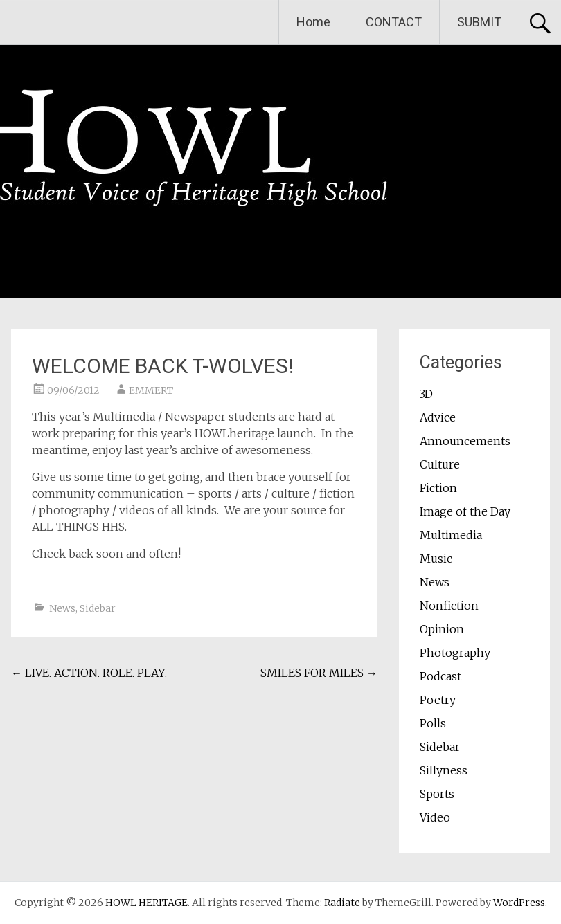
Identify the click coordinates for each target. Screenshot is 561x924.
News (62, 608)
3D (426, 394)
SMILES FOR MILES (319, 673)
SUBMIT (479, 22)
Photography (455, 653)
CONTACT (394, 22)
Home (313, 22)
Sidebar (98, 608)
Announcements (465, 441)
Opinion (442, 629)
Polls (433, 723)
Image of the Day (465, 511)
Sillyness (444, 770)
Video (435, 817)
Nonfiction (449, 606)
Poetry (438, 700)
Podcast (440, 676)
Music (436, 559)
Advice (438, 417)
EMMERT (151, 390)
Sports (437, 794)
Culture (440, 464)
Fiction (438, 488)
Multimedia (451, 535)
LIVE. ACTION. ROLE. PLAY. (89, 673)
